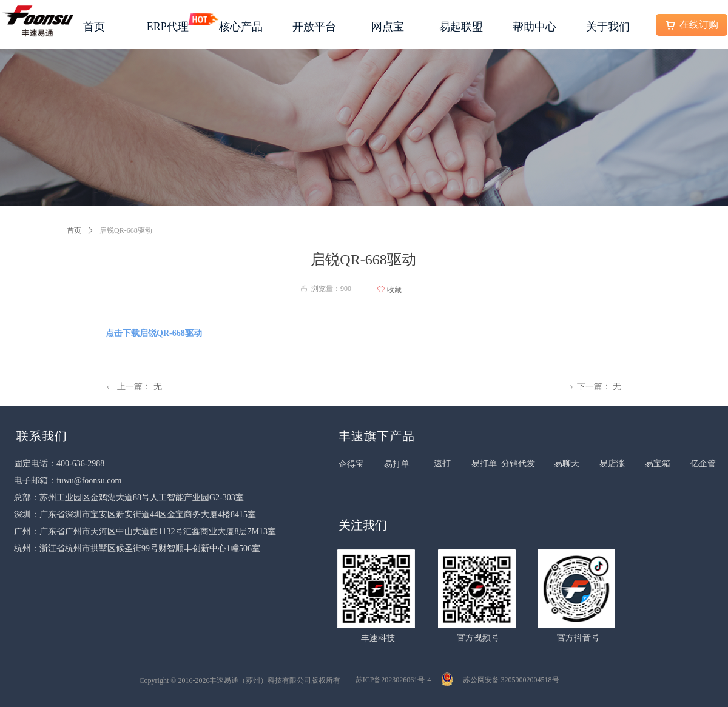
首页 (74, 230)
